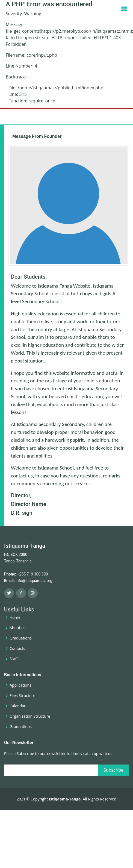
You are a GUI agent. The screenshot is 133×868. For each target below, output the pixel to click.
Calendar (18, 706)
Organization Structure (30, 716)
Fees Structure (22, 696)
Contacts (17, 648)
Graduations (21, 638)
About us (17, 628)
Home (15, 617)
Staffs (15, 659)
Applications (20, 685)
